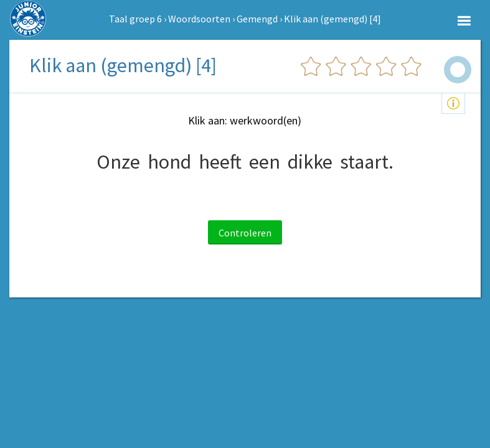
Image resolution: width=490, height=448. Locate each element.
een (265, 162)
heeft (220, 162)
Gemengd (257, 19)
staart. (367, 162)
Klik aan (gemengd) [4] (332, 19)
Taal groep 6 (135, 19)
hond (169, 162)
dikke (310, 162)
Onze (118, 162)
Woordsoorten (199, 19)
